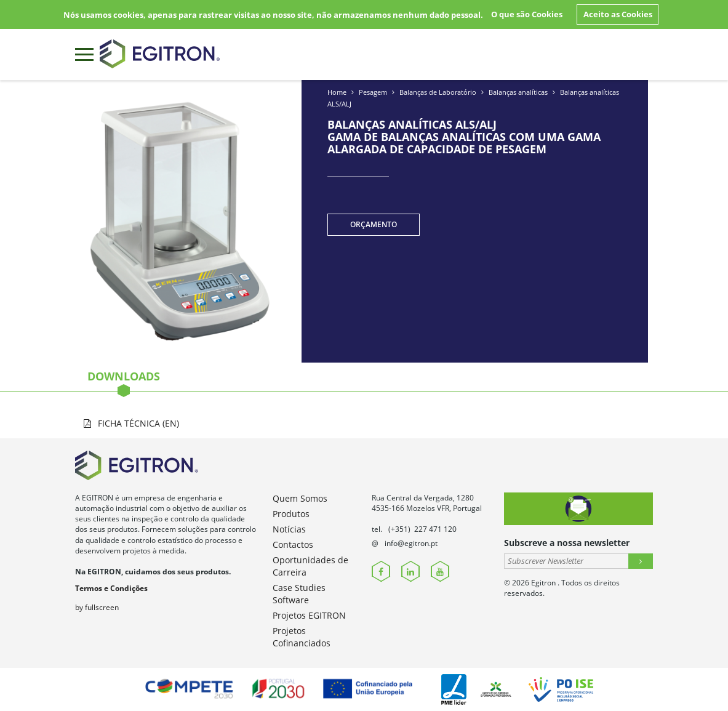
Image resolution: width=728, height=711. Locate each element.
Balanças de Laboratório (438, 92)
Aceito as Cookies (618, 14)
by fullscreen (97, 607)
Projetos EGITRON (309, 615)
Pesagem (373, 92)
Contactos (293, 544)
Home (337, 92)
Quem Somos (300, 498)
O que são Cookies (527, 14)
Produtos (291, 514)
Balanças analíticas (518, 92)
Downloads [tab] (124, 380)
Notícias (289, 529)
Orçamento (374, 224)
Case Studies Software (299, 594)
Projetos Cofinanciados (302, 637)
